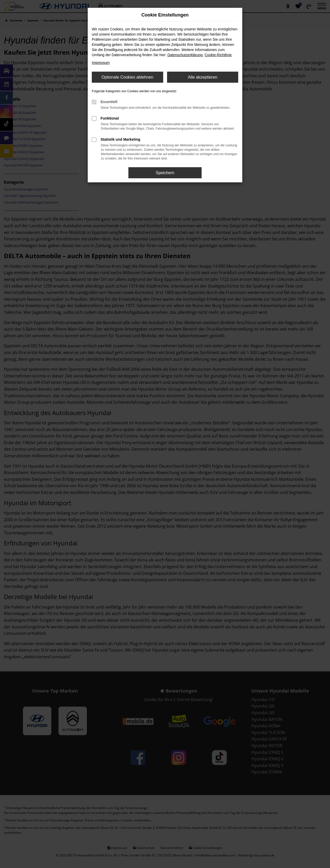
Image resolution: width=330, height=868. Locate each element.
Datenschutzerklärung (185, 55)
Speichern (165, 173)
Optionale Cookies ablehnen (127, 77)
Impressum (101, 63)
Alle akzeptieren (203, 77)
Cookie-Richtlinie (218, 55)
